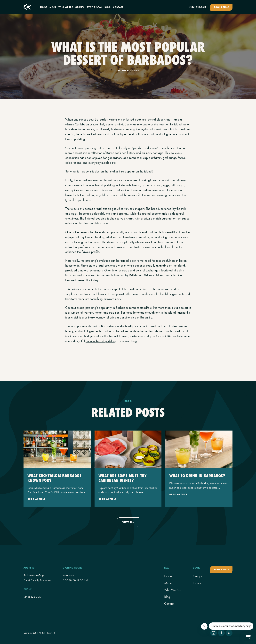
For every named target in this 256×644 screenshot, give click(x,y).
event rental (94, 7)
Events (197, 583)
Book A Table (221, 7)
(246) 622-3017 (198, 7)
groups (80, 7)
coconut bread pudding (101, 341)
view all (128, 522)
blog (108, 7)
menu (53, 7)
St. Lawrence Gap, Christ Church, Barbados (37, 578)
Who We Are (173, 590)
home (44, 7)
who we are (66, 7)
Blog (167, 597)
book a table (221, 570)
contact (118, 7)
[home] (27, 7)
